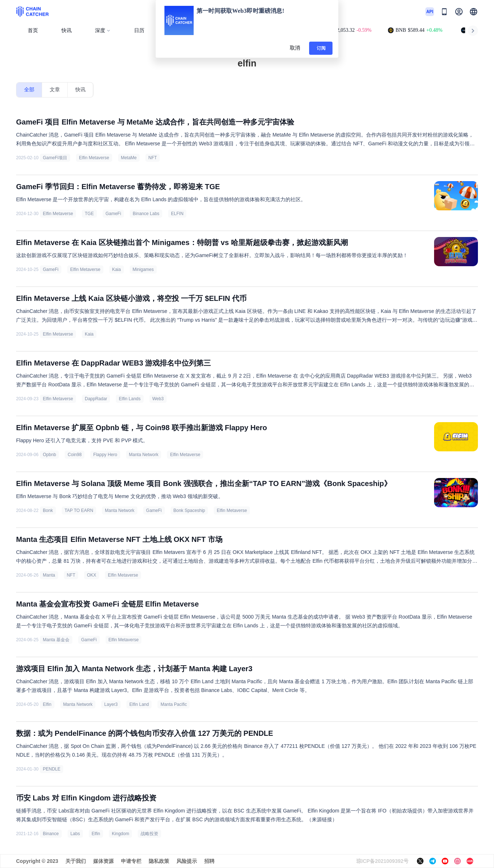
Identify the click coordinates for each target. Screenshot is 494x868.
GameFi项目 (55, 158)
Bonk (48, 511)
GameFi (113, 214)
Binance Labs (146, 214)
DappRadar (96, 399)
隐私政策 (159, 861)
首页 (33, 30)
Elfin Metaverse (94, 158)
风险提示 (187, 861)
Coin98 (75, 455)
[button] (474, 12)
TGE (89, 214)
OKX (92, 575)
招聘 (209, 861)
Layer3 (111, 704)
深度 (103, 30)
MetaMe (129, 158)
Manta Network (144, 455)
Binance (51, 834)
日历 (139, 30)
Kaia (117, 269)
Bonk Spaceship (189, 511)
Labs (75, 834)
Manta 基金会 (56, 640)
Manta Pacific (174, 704)
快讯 (66, 30)
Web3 (158, 399)
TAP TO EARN (79, 511)
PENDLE (52, 769)
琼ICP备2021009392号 (382, 861)
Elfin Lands (130, 399)
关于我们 (76, 861)
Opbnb (49, 455)
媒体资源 (103, 861)
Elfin (47, 704)
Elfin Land (139, 704)
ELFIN (177, 214)
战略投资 (149, 834)
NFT (153, 158)
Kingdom (120, 834)
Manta (49, 575)
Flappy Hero (105, 455)
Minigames (143, 269)
